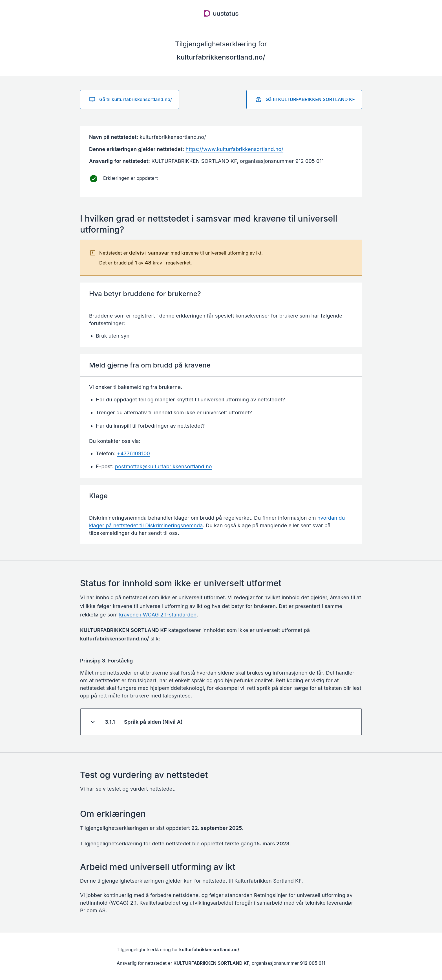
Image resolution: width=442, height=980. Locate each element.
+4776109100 (133, 453)
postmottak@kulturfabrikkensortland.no (163, 466)
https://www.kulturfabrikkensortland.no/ (234, 149)
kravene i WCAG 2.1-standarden (158, 615)
